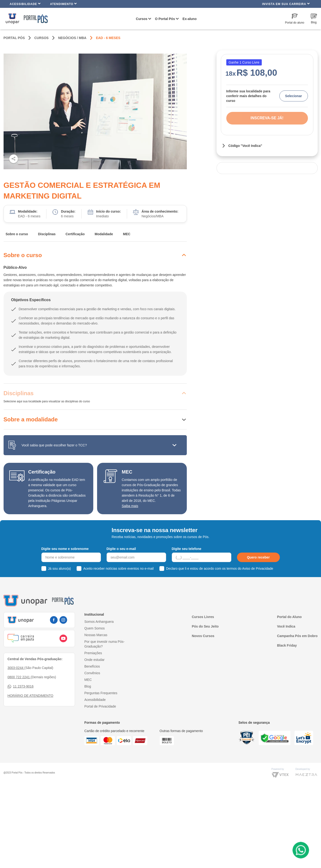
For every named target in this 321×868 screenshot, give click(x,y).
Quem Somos (95, 628)
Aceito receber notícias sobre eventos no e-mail (119, 569)
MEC (127, 234)
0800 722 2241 (19, 677)
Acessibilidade (25, 4)
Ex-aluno (190, 19)
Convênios (92, 673)
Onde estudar (95, 660)
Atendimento (63, 4)
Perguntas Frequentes (101, 693)
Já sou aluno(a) (60, 569)
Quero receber (258, 557)
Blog (88, 686)
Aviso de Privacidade (258, 569)
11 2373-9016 (21, 686)
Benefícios (92, 666)
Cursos (142, 19)
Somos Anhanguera (99, 622)
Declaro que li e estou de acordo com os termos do (220, 569)
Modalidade (104, 234)
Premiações (93, 653)
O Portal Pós (165, 19)
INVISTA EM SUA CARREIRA (286, 4)
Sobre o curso (17, 234)
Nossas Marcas (96, 635)
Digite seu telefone (187, 549)
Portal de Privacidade (100, 706)
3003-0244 (16, 668)
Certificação (75, 234)
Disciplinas (47, 234)
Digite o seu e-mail (121, 549)
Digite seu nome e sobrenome (65, 549)
